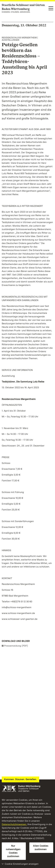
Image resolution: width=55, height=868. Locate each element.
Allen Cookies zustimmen (41, 848)
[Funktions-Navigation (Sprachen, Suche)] (51, 9)
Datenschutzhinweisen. (14, 824)
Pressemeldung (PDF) (16, 646)
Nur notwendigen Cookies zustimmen (13, 851)
